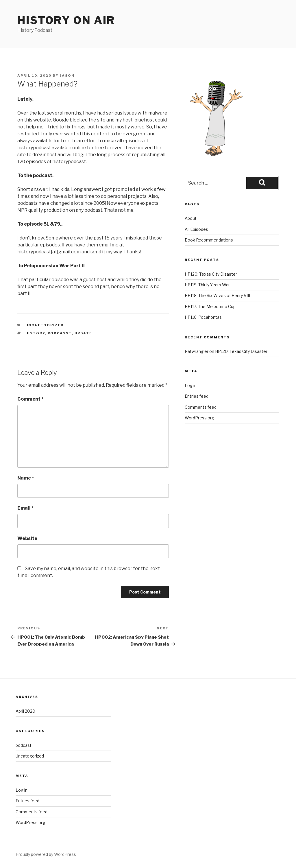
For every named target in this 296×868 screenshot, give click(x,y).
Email (26, 508)
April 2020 (25, 711)
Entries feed (197, 396)
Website (27, 538)
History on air (66, 20)
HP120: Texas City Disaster (211, 274)
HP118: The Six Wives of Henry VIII (217, 295)
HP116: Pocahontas (203, 317)
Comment (30, 399)
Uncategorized (45, 325)
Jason (67, 75)
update (84, 333)
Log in (191, 385)
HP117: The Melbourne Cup (210, 306)
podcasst (60, 333)
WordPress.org (199, 418)
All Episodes (196, 229)
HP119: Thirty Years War (207, 285)
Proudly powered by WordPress (46, 854)
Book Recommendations (209, 240)
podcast (24, 745)
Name (26, 478)
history (35, 333)
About (191, 218)
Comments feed (201, 407)
